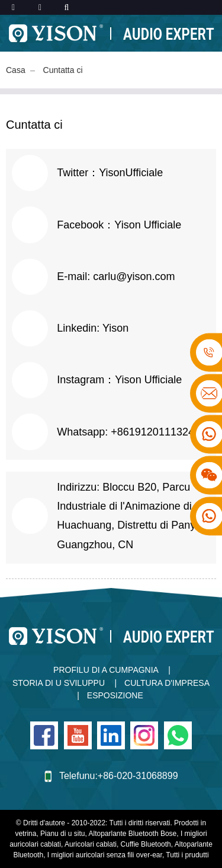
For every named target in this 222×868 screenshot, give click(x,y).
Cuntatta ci (63, 70)
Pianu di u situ (62, 834)
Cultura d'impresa (167, 683)
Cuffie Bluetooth (146, 844)
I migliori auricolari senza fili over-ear (105, 855)
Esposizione (115, 695)
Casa (16, 70)
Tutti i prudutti (187, 855)
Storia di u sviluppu (59, 683)
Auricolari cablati (91, 844)
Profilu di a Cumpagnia (106, 670)
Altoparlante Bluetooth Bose (132, 834)
